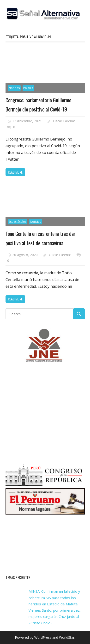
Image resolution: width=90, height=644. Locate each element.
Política (28, 88)
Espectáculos (18, 222)
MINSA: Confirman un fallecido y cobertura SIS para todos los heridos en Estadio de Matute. (54, 598)
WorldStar (67, 637)
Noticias (14, 88)
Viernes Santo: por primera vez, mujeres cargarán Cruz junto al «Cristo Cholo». (55, 617)
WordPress (43, 637)
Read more (15, 172)
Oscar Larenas (64, 121)
